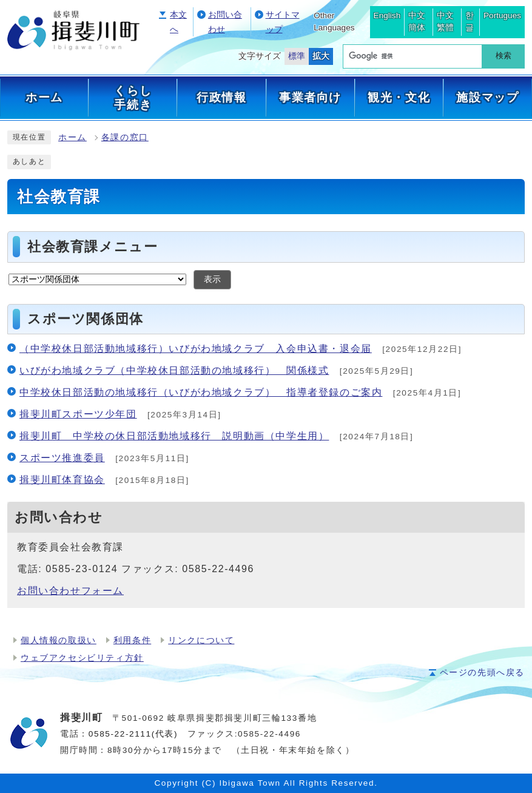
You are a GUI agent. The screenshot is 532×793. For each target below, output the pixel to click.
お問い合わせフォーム (70, 591)
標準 (297, 56)
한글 (470, 22)
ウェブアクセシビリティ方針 (82, 658)
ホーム (72, 137)
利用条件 (132, 640)
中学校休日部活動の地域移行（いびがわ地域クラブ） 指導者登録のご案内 (201, 392)
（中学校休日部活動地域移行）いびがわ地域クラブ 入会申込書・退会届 (196, 349)
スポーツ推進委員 (62, 458)
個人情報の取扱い (59, 640)
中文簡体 (417, 22)
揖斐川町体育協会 (62, 480)
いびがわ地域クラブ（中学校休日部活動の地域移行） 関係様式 (174, 370)
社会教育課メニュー (93, 247)
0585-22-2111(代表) (133, 734)
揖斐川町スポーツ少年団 (78, 414)
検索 (503, 56)
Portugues (502, 15)
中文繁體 (445, 22)
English (387, 15)
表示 (212, 279)
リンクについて (201, 640)
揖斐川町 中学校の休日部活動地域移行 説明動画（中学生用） (174, 436)
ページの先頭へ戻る (482, 673)
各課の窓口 (125, 137)
